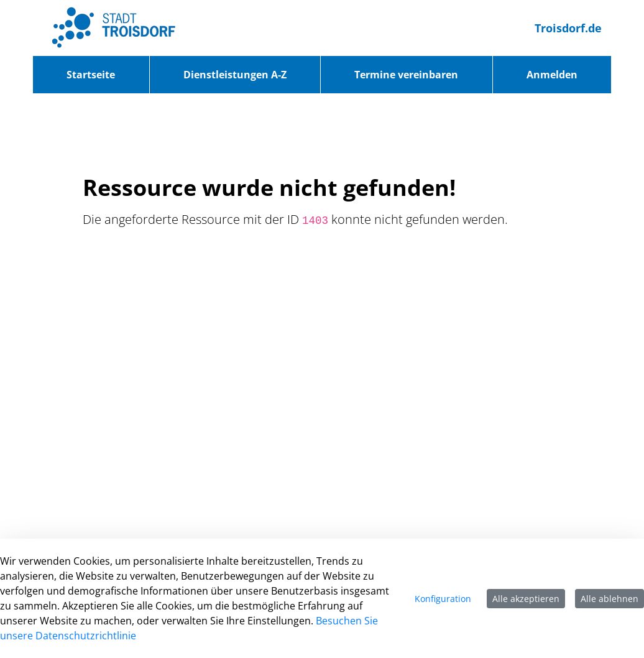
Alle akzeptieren (526, 599)
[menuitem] (91, 75)
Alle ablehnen (609, 599)
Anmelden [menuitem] (552, 75)
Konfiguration (443, 599)
